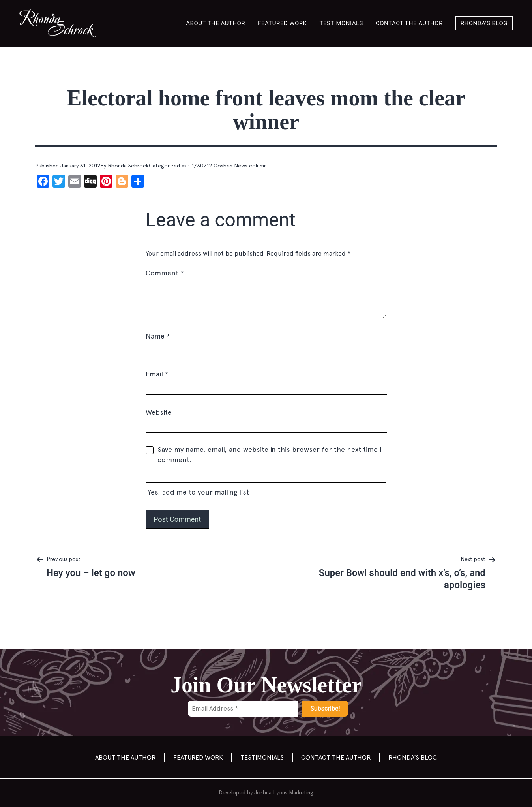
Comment (165, 273)
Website (159, 412)
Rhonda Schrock (128, 166)
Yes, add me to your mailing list (266, 485)
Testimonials (342, 23)
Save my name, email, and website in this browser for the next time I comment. (270, 454)
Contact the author (409, 23)
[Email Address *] (243, 709)
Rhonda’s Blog (484, 23)
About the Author (215, 23)
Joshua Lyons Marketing (284, 792)
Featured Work (282, 23)
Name (158, 336)
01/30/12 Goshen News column (228, 166)
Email (157, 374)
